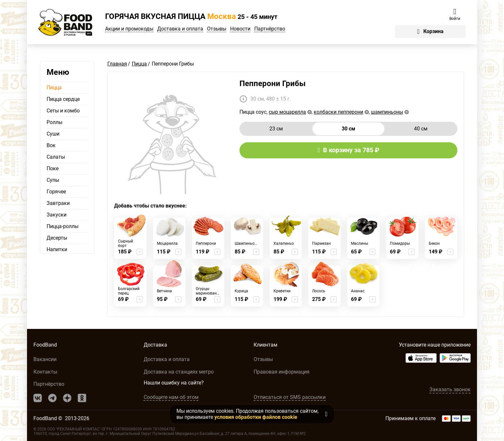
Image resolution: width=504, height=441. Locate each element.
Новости (240, 29)
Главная (117, 64)
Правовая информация (282, 372)
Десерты (57, 238)
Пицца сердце (63, 99)
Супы (53, 180)
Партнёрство (270, 29)
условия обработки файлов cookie (256, 417)
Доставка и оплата (180, 29)
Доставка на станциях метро (179, 372)
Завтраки (58, 203)
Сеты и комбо (63, 111)
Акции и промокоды (129, 29)
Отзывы (217, 29)
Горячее (56, 192)
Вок (51, 146)
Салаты (56, 157)
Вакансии (45, 359)
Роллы (54, 122)
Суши (53, 134)
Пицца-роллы (63, 226)
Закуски (57, 215)
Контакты (45, 372)
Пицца (54, 88)
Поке (53, 169)
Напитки (57, 250)
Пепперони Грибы (273, 84)
